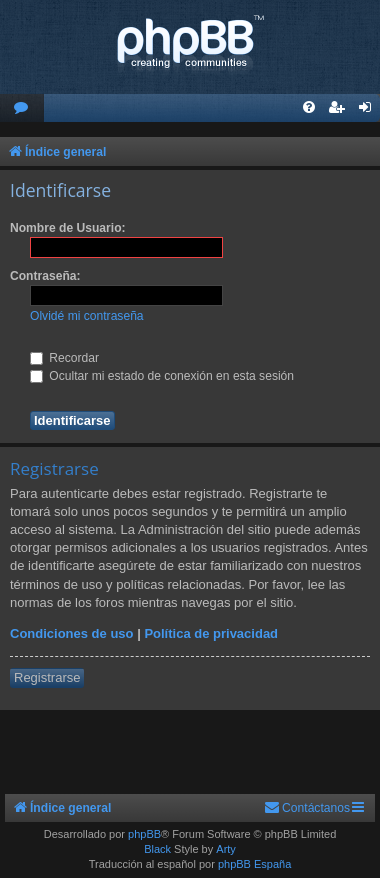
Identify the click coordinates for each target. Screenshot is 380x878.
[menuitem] (22, 108)
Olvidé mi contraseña (87, 316)
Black (157, 849)
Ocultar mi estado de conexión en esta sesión (162, 376)
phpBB (144, 834)
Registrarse (47, 677)
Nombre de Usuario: (68, 228)
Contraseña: (45, 276)
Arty (226, 849)
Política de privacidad (211, 633)
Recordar (64, 358)
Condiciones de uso (72, 633)
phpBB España (254, 864)
